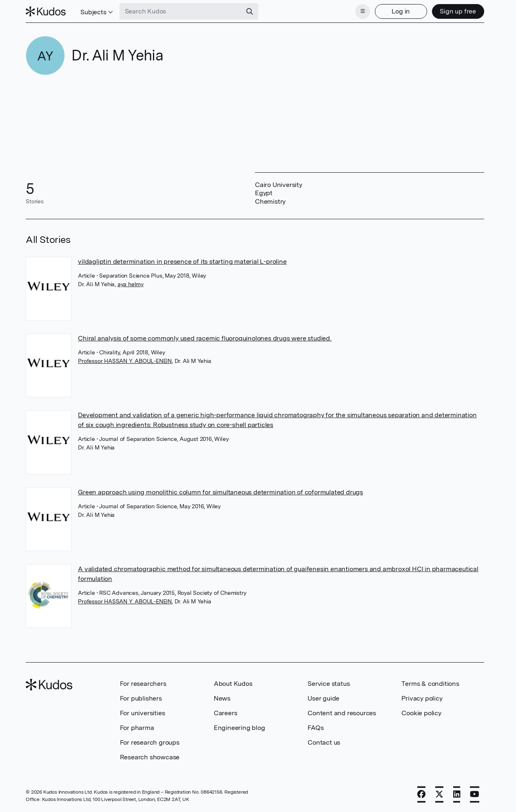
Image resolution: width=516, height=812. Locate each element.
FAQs (316, 728)
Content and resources (342, 713)
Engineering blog (239, 728)
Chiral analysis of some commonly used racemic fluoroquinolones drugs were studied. (205, 338)
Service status (329, 684)
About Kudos (233, 684)
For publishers (141, 698)
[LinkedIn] (457, 794)
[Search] (250, 11)
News (222, 698)
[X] (439, 794)
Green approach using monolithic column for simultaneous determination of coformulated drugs (220, 492)
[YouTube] (475, 794)
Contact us (324, 742)
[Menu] (363, 11)
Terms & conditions (430, 684)
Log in (401, 11)
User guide (323, 698)
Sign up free (458, 11)
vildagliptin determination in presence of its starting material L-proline (182, 261)
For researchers (143, 684)
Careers (226, 713)
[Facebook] (421, 794)
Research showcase (150, 757)
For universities (143, 713)
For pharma (137, 728)
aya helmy (131, 284)
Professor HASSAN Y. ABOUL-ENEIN (125, 361)
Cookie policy (421, 713)
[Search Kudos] (181, 11)
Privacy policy (422, 698)
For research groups (150, 742)
